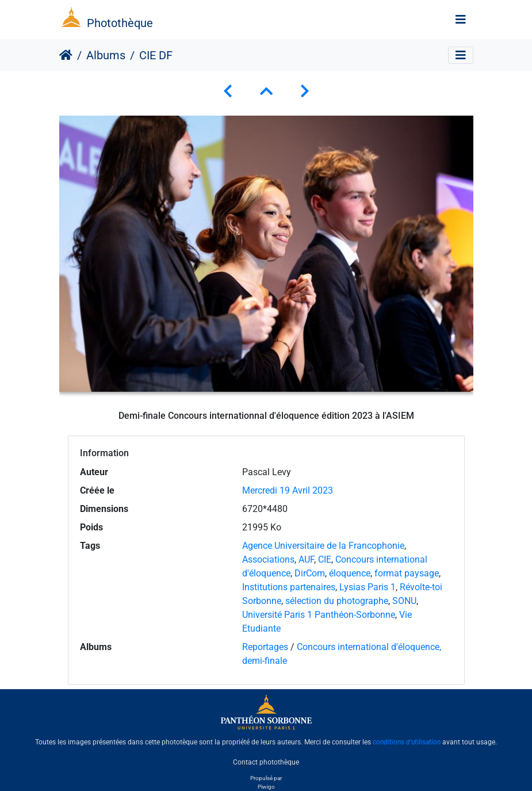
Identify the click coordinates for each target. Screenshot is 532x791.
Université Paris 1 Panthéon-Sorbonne (319, 615)
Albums (106, 55)
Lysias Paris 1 (368, 587)
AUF (306, 559)
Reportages (265, 647)
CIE (325, 559)
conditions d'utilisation (407, 742)
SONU (404, 601)
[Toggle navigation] (461, 20)
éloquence (350, 573)
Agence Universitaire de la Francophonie (323, 546)
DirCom (310, 573)
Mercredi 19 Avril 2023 (288, 490)
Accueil (66, 55)
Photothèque (120, 23)
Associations (268, 559)
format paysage (407, 573)
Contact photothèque (266, 762)
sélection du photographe (337, 601)
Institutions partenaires (289, 587)
